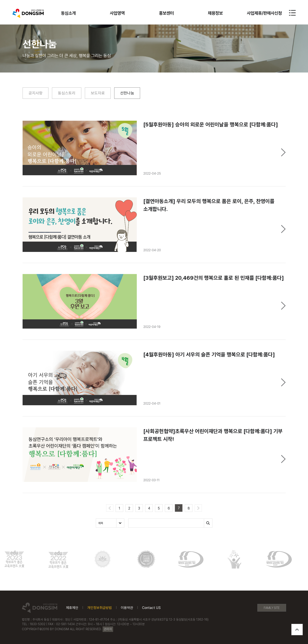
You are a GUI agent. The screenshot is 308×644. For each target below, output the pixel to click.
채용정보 (215, 13)
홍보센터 (166, 13)
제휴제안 (72, 608)
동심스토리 (67, 93)
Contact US (151, 608)
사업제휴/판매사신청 (264, 13)
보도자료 (98, 93)
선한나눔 (127, 93)
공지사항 (36, 93)
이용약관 (127, 608)
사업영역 (117, 13)
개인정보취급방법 (100, 608)
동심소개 (68, 13)
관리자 (108, 629)
